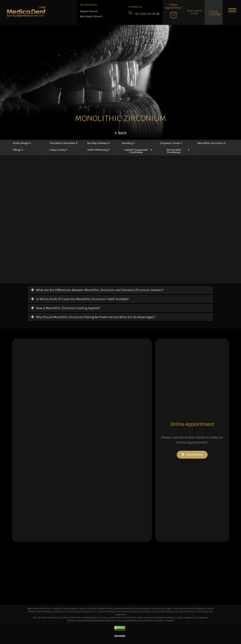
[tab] (120, 290)
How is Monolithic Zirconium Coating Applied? (68, 308)
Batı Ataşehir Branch (91, 16)
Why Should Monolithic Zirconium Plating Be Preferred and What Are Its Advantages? (96, 317)
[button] (231, 11)
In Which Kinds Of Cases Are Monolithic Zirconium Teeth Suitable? (82, 299)
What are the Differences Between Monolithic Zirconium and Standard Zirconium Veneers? (100, 290)
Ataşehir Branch (89, 11)
